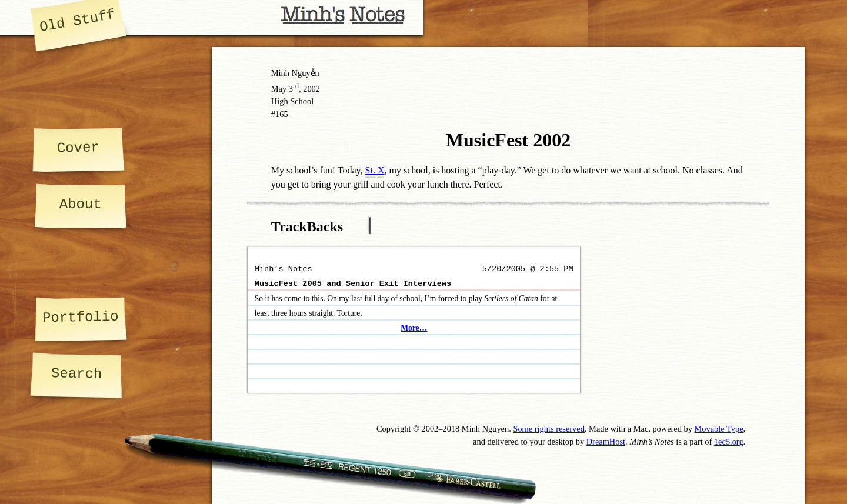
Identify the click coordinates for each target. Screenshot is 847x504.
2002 (311, 89)
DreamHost (606, 442)
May (279, 89)
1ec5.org (729, 442)
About (81, 204)
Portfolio (80, 317)
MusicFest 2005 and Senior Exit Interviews (353, 284)
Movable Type (719, 429)
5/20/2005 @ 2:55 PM (528, 269)
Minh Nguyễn (295, 73)
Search (76, 374)
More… (414, 328)
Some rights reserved (549, 429)
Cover (78, 148)
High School (292, 101)
